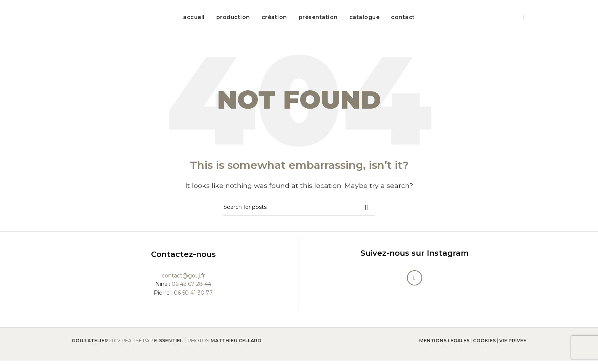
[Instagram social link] (523, 19)
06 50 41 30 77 (193, 296)
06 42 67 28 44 (191, 288)
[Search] (299, 211)
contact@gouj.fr (183, 279)
